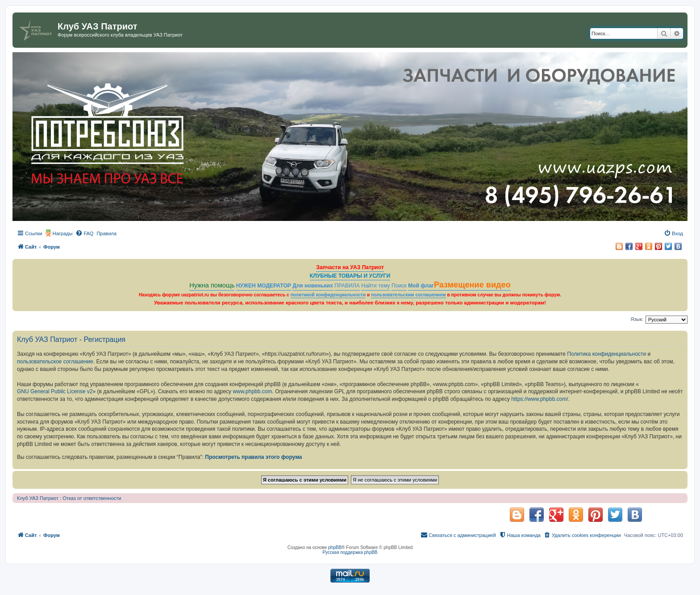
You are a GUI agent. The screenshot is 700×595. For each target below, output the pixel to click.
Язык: (637, 319)
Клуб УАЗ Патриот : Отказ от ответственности (69, 498)
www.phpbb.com (252, 391)
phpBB (335, 547)
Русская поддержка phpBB (350, 552)
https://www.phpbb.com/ (540, 399)
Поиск (399, 286)
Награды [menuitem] (63, 233)
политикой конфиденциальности (328, 295)
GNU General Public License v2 (55, 391)
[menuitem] (84, 233)
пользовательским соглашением (408, 295)
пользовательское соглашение (55, 362)
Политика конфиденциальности (606, 354)
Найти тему (376, 286)
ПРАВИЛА (347, 286)
